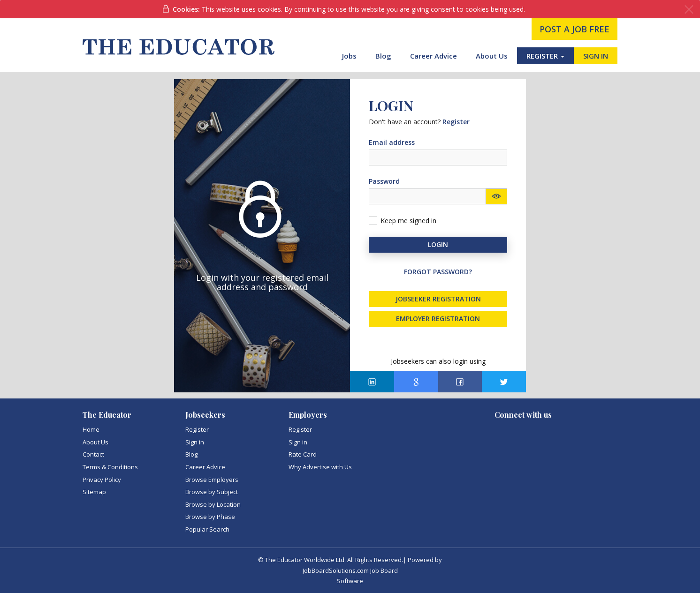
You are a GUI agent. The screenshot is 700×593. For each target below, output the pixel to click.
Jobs (349, 56)
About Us (492, 56)
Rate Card (303, 454)
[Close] (689, 10)
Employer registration (438, 319)
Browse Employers (212, 480)
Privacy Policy (102, 480)
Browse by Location (213, 504)
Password (384, 181)
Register (197, 429)
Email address (392, 142)
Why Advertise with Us (320, 467)
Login (438, 244)
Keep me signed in (408, 221)
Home (91, 429)
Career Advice (434, 56)
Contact (93, 454)
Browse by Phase (210, 517)
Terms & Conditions (110, 467)
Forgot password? (438, 272)
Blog (383, 56)
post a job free (574, 29)
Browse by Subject (212, 492)
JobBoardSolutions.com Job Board (350, 570)
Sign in (195, 442)
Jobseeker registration (438, 299)
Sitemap (94, 492)
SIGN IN (596, 56)
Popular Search (207, 529)
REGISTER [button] (545, 56)
